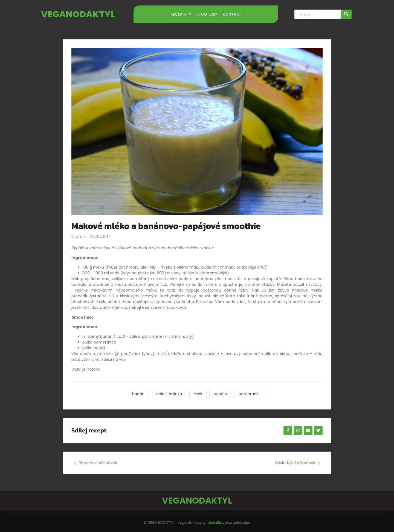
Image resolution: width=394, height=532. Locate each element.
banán (138, 394)
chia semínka (169, 394)
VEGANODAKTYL (78, 14)
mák (198, 394)
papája (221, 394)
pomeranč (249, 394)
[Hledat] (317, 14)
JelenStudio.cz (220, 523)
